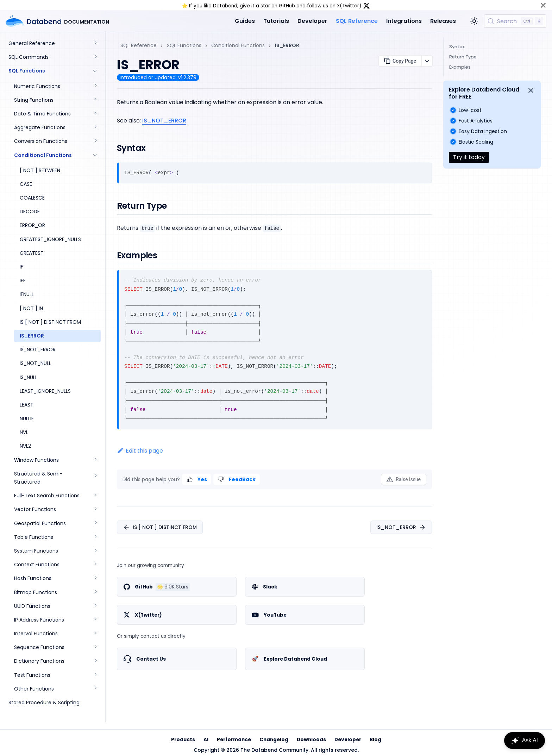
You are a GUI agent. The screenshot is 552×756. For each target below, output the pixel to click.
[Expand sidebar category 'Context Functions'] (95, 565)
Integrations (404, 21)
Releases (443, 21)
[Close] (543, 5)
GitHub (287, 6)
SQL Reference (357, 21)
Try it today (469, 157)
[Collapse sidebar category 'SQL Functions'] (95, 71)
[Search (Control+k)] (515, 21)
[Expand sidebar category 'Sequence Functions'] (95, 647)
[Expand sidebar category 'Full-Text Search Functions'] (95, 496)
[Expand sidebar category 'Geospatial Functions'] (95, 524)
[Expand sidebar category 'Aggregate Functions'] (95, 128)
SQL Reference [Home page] (139, 45)
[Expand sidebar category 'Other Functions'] (95, 689)
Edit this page (140, 451)
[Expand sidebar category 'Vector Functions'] (95, 509)
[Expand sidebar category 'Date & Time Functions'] (95, 114)
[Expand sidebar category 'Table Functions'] (95, 537)
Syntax (457, 47)
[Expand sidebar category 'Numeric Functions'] (95, 86)
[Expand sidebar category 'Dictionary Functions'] (95, 661)
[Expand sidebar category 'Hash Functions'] (95, 578)
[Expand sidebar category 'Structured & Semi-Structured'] (95, 478)
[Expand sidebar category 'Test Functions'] (95, 675)
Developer (312, 21)
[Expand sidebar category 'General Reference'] (95, 43)
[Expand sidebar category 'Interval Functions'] (95, 634)
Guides (245, 21)
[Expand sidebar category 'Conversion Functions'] (95, 141)
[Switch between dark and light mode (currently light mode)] (474, 21)
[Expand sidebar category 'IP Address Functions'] (95, 620)
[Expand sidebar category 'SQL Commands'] (95, 57)
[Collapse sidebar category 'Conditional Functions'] (95, 155)
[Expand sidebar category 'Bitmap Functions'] (95, 593)
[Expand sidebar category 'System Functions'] (95, 551)
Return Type (463, 57)
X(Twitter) (349, 6)
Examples (460, 67)
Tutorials (276, 21)
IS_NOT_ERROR (164, 121)
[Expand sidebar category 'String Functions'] (95, 100)
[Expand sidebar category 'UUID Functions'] (95, 606)
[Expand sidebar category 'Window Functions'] (95, 460)
